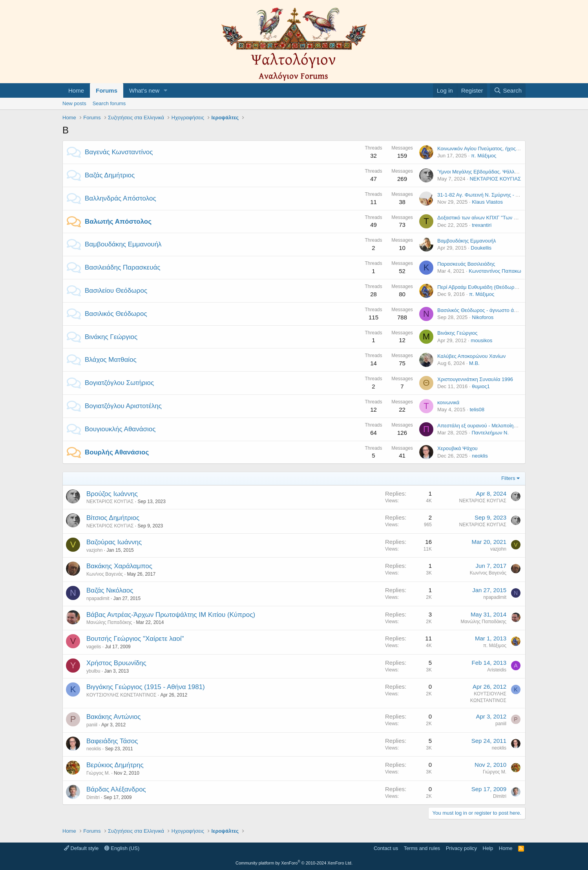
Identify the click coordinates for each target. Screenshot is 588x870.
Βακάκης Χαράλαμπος (119, 566)
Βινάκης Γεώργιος (111, 337)
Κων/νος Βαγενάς (105, 574)
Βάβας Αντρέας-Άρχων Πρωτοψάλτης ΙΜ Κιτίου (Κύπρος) (171, 615)
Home (76, 90)
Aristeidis (497, 670)
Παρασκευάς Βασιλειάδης (466, 264)
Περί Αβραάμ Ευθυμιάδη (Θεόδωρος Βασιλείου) (491, 287)
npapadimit (98, 598)
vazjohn (94, 550)
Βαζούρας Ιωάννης (114, 542)
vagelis (94, 647)
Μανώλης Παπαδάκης (109, 622)
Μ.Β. (474, 363)
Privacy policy (461, 848)
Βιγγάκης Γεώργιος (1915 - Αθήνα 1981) (146, 687)
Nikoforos (483, 317)
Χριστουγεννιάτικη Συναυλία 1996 (475, 379)
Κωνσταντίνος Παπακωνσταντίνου (507, 271)
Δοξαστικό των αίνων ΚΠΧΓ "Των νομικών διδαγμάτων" (500, 218)
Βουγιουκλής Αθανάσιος (120, 429)
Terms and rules (422, 848)
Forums (107, 90)
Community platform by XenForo (294, 863)
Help (488, 848)
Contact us (386, 848)
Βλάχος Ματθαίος (111, 360)
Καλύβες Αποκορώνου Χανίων (471, 356)
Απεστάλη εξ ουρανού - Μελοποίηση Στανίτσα (489, 426)
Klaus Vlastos (487, 202)
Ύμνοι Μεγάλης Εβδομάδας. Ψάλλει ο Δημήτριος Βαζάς (499, 172)
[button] (166, 90)
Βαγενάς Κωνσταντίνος (119, 152)
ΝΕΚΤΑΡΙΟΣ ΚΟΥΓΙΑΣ (495, 179)
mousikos (481, 340)
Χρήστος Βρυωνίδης (116, 663)
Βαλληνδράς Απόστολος (121, 198)
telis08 (477, 409)
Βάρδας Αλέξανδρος (116, 789)
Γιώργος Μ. (98, 773)
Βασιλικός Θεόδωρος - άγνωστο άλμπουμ (484, 310)
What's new (144, 90)
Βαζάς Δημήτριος (110, 175)
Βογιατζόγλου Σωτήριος (119, 383)
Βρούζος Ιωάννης (112, 494)
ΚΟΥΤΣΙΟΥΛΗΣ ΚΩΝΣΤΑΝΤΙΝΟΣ (121, 695)
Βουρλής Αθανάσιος (117, 452)
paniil (92, 725)
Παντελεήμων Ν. (490, 433)
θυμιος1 (481, 386)
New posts (74, 103)
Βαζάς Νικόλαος (110, 590)
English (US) (122, 848)
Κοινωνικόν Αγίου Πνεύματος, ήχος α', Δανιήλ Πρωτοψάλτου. (506, 149)
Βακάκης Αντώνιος (113, 717)
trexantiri (482, 225)
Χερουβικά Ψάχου (457, 448)
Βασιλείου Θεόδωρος (116, 291)
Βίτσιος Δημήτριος (113, 518)
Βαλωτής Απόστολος (118, 222)
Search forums (109, 103)
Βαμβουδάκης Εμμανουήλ (123, 244)
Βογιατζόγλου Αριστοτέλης (123, 406)
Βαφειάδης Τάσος (112, 741)
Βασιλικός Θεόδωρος (116, 314)
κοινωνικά (448, 402)
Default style (81, 848)
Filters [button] (508, 478)
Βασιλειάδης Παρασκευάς (122, 267)
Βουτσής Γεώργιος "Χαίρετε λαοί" (135, 639)
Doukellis (481, 248)
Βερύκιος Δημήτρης (115, 765)
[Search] (508, 90)
